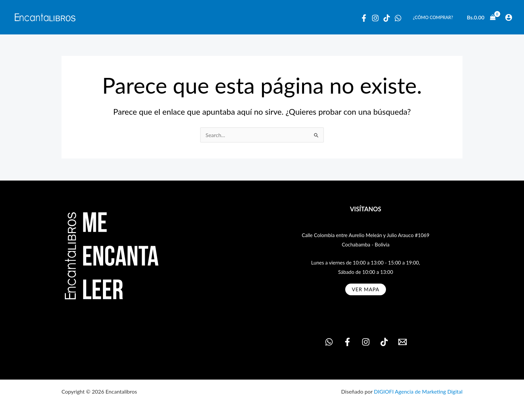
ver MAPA (366, 289)
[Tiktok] (387, 18)
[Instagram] (375, 18)
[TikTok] (384, 342)
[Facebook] (364, 18)
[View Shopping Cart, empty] (481, 17)
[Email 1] (403, 342)
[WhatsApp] (398, 18)
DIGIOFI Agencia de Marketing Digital (418, 391)
